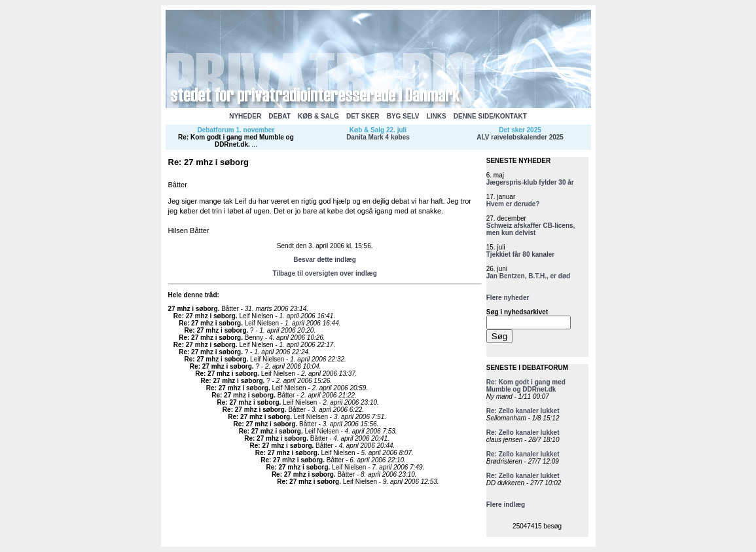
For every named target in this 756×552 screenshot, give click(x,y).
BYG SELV (403, 116)
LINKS (437, 116)
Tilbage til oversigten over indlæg (324, 273)
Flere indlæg (506, 505)
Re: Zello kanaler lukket (523, 411)
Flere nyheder (508, 298)
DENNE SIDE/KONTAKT (490, 116)
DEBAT (279, 116)
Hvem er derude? (513, 204)
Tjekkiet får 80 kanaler (521, 254)
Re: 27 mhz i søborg (205, 316)
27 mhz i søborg (193, 309)
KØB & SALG (318, 116)
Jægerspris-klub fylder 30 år (530, 182)
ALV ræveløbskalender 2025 (520, 137)
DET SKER (363, 116)
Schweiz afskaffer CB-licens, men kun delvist (531, 229)
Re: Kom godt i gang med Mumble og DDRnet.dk (236, 141)
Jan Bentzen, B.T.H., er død (528, 276)
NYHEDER (245, 116)
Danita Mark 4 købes (378, 137)
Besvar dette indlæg (325, 260)
